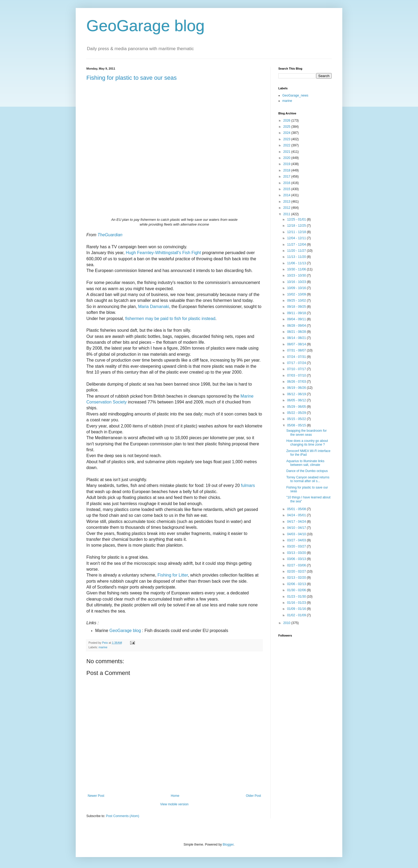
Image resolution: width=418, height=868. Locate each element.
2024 (287, 133)
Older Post (253, 796)
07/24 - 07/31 (297, 357)
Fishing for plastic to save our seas (132, 78)
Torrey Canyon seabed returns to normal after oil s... (308, 479)
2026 (287, 121)
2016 (287, 183)
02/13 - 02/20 (297, 578)
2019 (287, 164)
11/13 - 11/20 (297, 257)
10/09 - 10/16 (297, 288)
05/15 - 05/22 (297, 419)
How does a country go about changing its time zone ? (307, 443)
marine (103, 647)
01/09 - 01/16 (297, 609)
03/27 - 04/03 (297, 540)
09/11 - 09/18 (297, 313)
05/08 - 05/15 (297, 425)
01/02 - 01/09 (297, 615)
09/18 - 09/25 (297, 307)
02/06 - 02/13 (297, 584)
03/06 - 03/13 (297, 559)
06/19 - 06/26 (297, 388)
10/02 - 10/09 (297, 294)
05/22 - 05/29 (297, 413)
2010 (287, 623)
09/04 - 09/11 (297, 319)
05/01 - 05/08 (297, 509)
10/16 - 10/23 (297, 282)
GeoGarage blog (146, 26)
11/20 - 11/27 (297, 251)
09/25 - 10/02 (297, 301)
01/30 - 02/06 (297, 590)
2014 (287, 195)
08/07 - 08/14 (297, 344)
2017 (287, 177)
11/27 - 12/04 (297, 245)
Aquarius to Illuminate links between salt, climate (305, 463)
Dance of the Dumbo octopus (307, 471)
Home (175, 796)
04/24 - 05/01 (297, 515)
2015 (287, 189)
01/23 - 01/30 (297, 597)
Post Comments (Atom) (122, 816)
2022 (287, 145)
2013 (287, 202)
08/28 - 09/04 (297, 326)
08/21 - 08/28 (297, 332)
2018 (287, 170)
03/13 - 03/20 (297, 553)
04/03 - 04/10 (297, 534)
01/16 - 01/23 (297, 603)
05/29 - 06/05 (297, 407)
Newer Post (96, 796)
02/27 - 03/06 (297, 565)
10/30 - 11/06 (297, 269)
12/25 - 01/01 (297, 219)
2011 (287, 214)
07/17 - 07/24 (297, 363)
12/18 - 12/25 (297, 226)
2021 (287, 152)
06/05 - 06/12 (297, 400)
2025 (287, 127)
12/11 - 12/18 (297, 232)
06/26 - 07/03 (297, 382)
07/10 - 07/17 (297, 369)
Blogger (228, 845)
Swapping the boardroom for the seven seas (306, 433)
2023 (287, 139)
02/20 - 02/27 (297, 571)
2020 (287, 158)
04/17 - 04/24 (297, 522)
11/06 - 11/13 (297, 263)
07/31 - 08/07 (297, 350)
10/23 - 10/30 (297, 275)
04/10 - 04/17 (297, 528)
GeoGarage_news (295, 95)
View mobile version (174, 804)
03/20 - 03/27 (297, 546)
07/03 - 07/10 (297, 375)
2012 (287, 208)
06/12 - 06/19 (297, 394)
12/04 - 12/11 (297, 238)
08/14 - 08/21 (297, 338)
